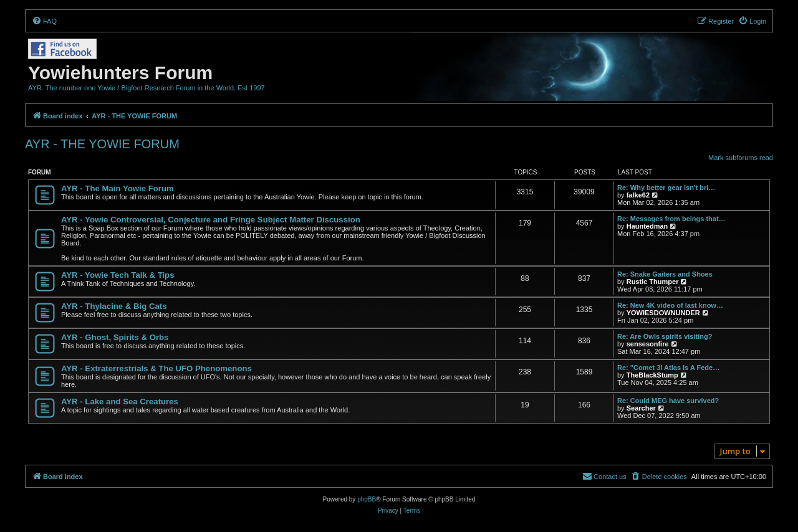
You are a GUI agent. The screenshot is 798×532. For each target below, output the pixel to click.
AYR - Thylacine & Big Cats (114, 306)
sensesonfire (648, 344)
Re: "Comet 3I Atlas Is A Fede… (668, 368)
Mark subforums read (741, 158)
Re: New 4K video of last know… (670, 305)
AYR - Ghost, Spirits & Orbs (115, 337)
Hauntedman (647, 226)
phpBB (367, 499)
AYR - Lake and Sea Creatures (120, 401)
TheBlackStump (652, 375)
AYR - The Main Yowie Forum (118, 188)
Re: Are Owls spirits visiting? (665, 336)
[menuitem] (44, 21)
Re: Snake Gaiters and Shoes (665, 274)
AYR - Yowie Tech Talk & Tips (118, 275)
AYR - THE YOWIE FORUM (102, 144)
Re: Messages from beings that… (671, 219)
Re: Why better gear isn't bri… (666, 188)
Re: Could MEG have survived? (668, 401)
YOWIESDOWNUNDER (663, 313)
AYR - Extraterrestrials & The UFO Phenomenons (156, 368)
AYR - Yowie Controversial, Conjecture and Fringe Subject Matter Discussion (211, 220)
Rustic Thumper (653, 282)
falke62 (638, 195)
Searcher (641, 408)
